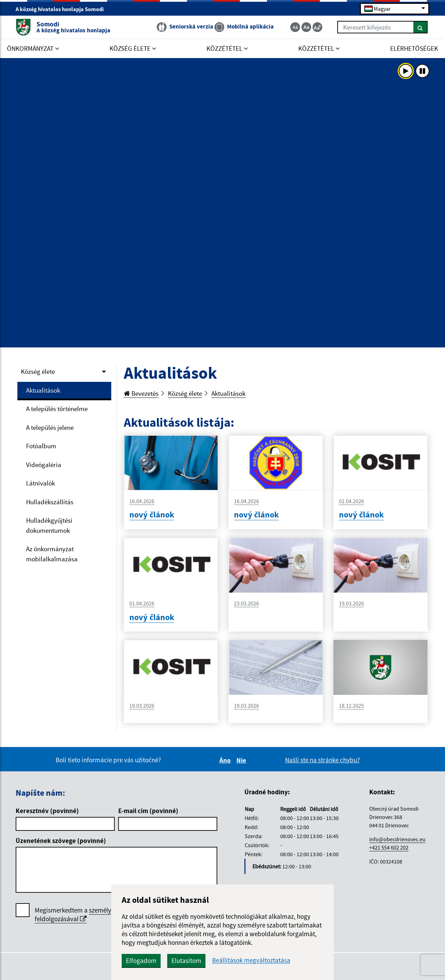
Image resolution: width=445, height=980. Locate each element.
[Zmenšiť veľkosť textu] (295, 27)
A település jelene (50, 427)
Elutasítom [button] (186, 961)
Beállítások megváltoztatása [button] (251, 960)
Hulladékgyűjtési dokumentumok (49, 525)
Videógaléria (44, 465)
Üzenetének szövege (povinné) (61, 841)
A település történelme (57, 409)
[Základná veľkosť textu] (306, 27)
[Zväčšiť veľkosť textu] (317, 27)
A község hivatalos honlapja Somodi (63, 9)
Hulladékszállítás (50, 502)
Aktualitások (43, 390)
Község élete (38, 371)
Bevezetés (141, 393)
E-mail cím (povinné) (148, 811)
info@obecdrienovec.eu (397, 839)
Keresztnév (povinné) (47, 811)
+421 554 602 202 (389, 848)
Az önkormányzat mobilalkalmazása (52, 554)
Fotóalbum (41, 446)
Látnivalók (41, 483)
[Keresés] (420, 27)
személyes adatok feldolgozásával (86, 914)
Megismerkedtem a (86, 915)
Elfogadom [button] (141, 961)
